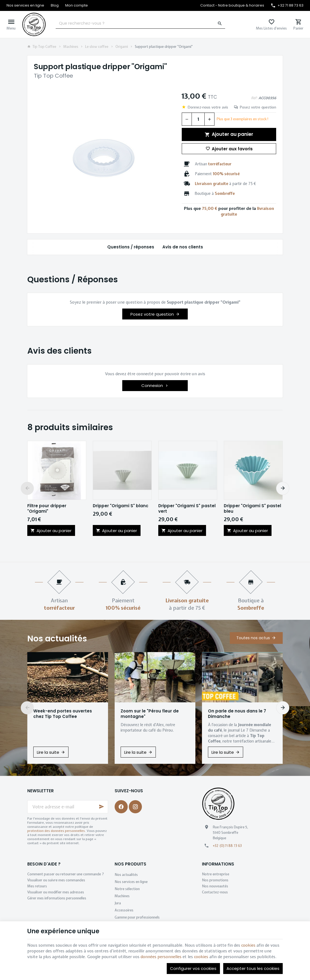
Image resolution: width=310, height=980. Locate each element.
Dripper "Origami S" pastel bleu (252, 509)
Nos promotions (215, 880)
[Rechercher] (220, 24)
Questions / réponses (131, 247)
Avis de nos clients (183, 247)
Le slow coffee (97, 47)
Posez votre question (258, 107)
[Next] (283, 488)
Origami (122, 47)
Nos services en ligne (131, 882)
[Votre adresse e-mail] (68, 807)
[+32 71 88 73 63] (287, 5)
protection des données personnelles (56, 831)
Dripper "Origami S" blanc (121, 506)
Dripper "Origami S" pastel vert (187, 509)
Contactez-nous (215, 892)
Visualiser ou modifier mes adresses (56, 892)
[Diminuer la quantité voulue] (187, 119)
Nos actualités (57, 639)
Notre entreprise (216, 874)
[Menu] (11, 24)
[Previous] (27, 488)
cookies (248, 945)
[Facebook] (121, 807)
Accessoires (124, 910)
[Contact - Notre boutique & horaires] (232, 5)
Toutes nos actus (253, 638)
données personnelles (161, 957)
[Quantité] (198, 119)
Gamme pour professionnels (137, 917)
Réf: (254, 98)
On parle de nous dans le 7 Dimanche (237, 714)
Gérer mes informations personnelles (57, 898)
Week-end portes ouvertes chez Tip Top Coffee (63, 714)
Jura (118, 903)
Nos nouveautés (215, 886)
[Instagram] (135, 807)
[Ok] (102, 807)
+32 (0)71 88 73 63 (227, 846)
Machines (71, 47)
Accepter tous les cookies (253, 968)
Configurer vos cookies (193, 968)
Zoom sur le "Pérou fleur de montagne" (150, 714)
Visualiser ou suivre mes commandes (56, 880)
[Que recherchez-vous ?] (140, 24)
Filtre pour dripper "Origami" (47, 509)
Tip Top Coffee (42, 47)
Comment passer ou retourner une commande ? (66, 874)
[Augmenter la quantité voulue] (210, 119)
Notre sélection (127, 889)
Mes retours (37, 886)
